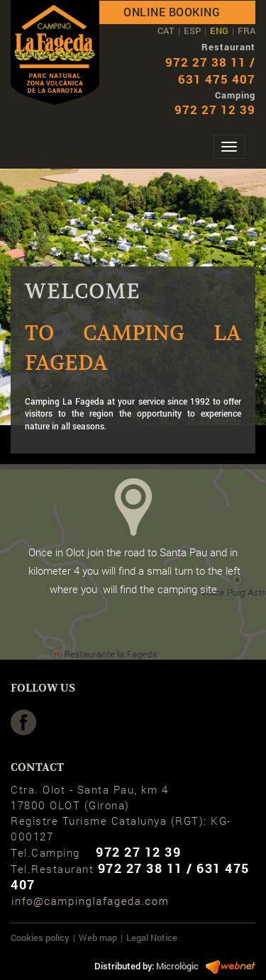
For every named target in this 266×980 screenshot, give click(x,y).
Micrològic (177, 966)
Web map (98, 937)
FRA (246, 30)
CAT (166, 30)
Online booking (172, 12)
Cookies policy (40, 937)
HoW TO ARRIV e (133, 655)
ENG (219, 30)
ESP (192, 30)
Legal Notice (152, 937)
